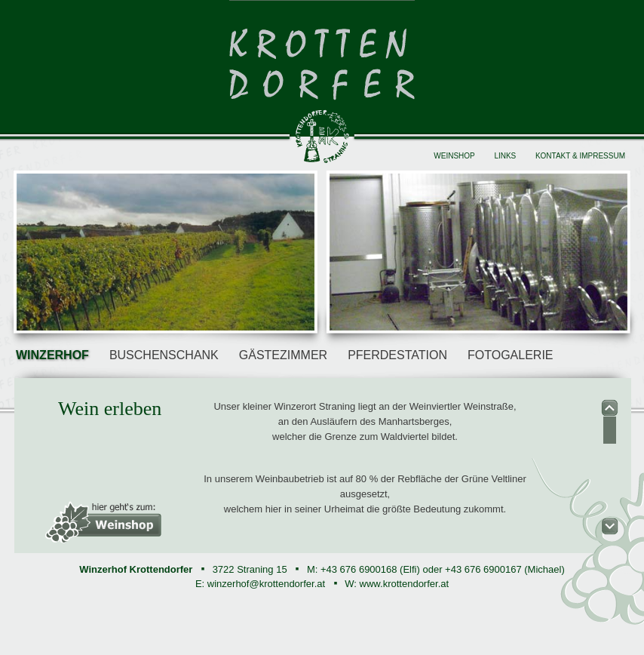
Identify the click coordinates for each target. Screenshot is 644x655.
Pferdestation (397, 355)
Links (505, 156)
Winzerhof (52, 355)
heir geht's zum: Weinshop (103, 522)
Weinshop (454, 156)
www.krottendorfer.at (405, 584)
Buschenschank (164, 355)
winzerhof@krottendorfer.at (266, 584)
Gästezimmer (283, 355)
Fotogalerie (511, 355)
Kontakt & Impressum (580, 156)
